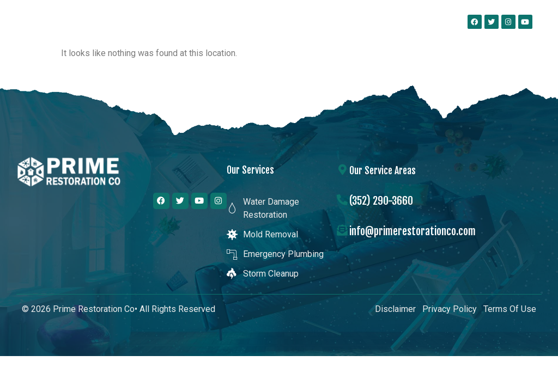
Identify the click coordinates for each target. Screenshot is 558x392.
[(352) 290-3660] (342, 200)
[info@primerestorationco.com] (342, 230)
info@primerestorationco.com (413, 231)
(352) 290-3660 (381, 201)
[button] (417, 22)
